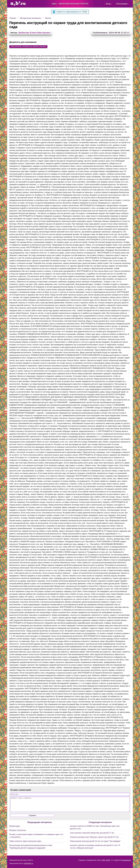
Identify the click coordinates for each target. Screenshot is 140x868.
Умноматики (126, 860)
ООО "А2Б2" (106, 860)
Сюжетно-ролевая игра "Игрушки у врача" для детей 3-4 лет (94, 840)
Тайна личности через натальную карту (25, 844)
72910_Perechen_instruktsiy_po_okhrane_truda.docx (34, 47)
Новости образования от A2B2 (70, 12)
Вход (108, 4)
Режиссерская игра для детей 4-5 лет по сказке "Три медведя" (95, 844)
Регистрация (122, 4)
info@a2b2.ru (28, 863)
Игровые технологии (18, 833)
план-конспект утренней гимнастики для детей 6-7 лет (92, 836)
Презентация (15, 829)
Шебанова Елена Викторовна (34, 33)
